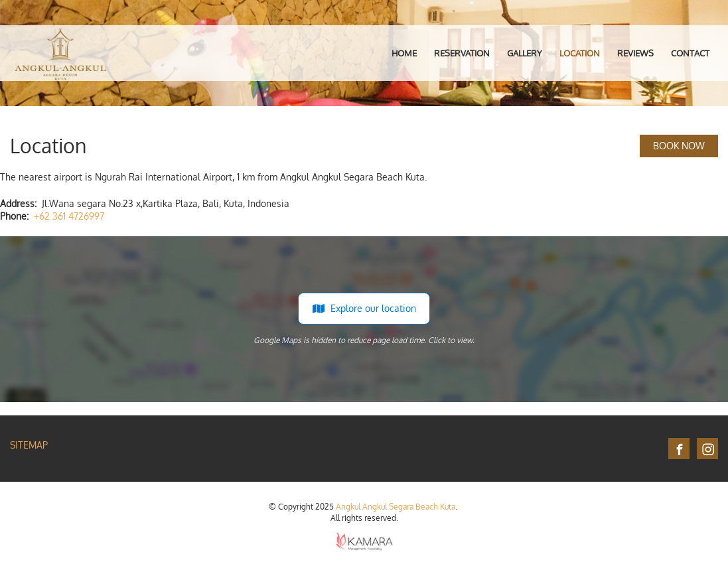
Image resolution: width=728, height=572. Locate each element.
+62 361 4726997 (69, 216)
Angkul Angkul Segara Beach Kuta (396, 507)
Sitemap (29, 445)
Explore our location (364, 309)
